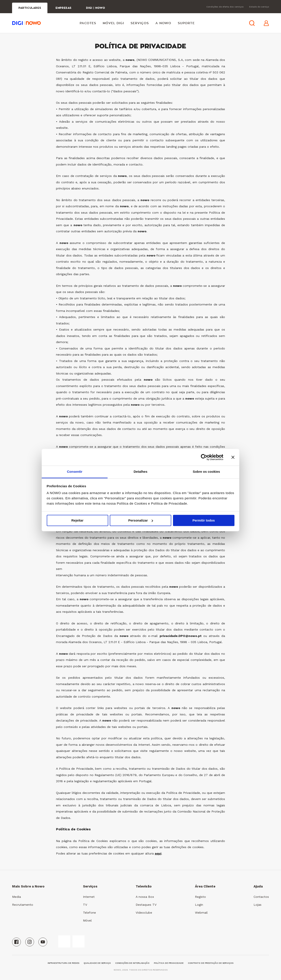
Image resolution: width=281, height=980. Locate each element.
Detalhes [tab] (141, 472)
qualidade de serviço (97, 963)
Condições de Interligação (132, 963)
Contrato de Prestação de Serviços (211, 963)
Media (16, 897)
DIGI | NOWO (96, 8)
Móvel (87, 920)
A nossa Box (145, 897)
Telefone (89, 913)
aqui (158, 853)
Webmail (201, 913)
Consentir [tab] (75, 472)
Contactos (261, 897)
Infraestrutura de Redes (63, 963)
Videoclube (144, 913)
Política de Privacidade (169, 963)
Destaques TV (146, 905)
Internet (89, 897)
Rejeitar (77, 520)
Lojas (258, 905)
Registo (200, 897)
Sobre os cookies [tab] (206, 472)
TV (85, 905)
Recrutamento (23, 905)
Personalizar (141, 520)
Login (199, 905)
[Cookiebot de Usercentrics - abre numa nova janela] (204, 457)
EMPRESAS (64, 8)
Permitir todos (204, 520)
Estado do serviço (259, 7)
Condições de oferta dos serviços (225, 7)
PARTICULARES (30, 8)
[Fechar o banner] (233, 457)
